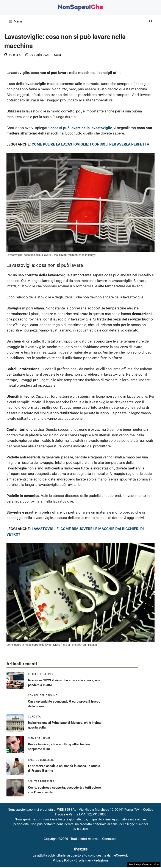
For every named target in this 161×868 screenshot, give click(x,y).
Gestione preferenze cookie (144, 864)
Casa (58, 55)
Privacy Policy (63, 860)
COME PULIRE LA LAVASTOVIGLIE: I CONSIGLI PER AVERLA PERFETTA (90, 144)
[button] (151, 21)
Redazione (101, 860)
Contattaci (110, 839)
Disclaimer (83, 860)
